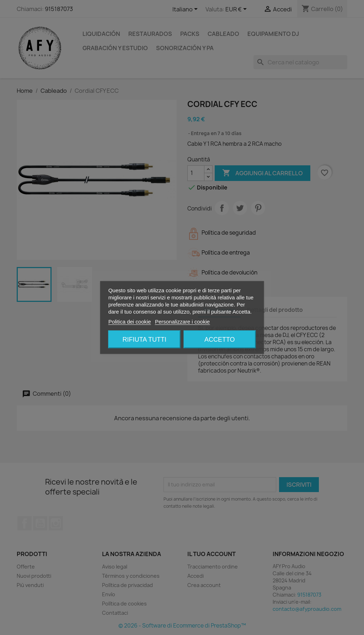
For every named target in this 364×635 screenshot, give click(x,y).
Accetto (220, 340)
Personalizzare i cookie (182, 322)
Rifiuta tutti (144, 340)
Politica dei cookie (130, 322)
